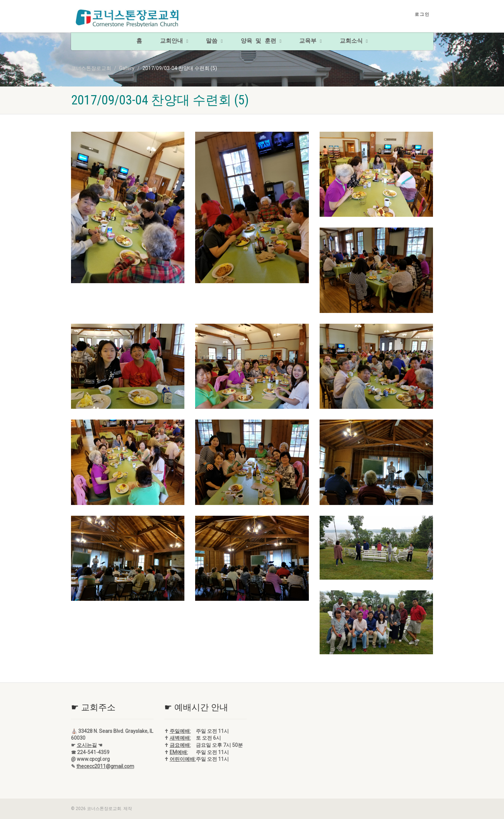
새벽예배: (180, 738)
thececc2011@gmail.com (105, 766)
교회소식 (354, 41)
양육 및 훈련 (261, 41)
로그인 (422, 14)
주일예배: (180, 731)
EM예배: (179, 752)
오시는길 (87, 745)
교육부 (310, 41)
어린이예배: (183, 759)
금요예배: (180, 745)
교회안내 (174, 41)
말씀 (214, 41)
